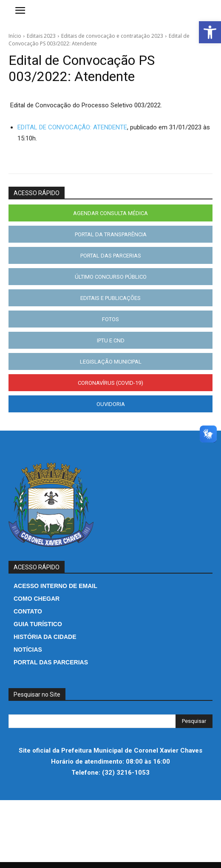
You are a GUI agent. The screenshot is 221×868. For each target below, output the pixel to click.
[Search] (194, 721)
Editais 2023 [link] (41, 36)
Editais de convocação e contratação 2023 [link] (112, 36)
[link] (210, 32)
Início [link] (15, 36)
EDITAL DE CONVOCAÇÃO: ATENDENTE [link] (72, 127)
